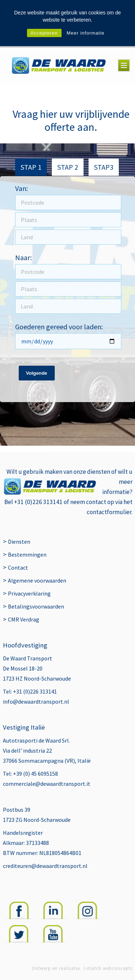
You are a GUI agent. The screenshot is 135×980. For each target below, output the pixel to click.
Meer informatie (85, 33)
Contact (18, 567)
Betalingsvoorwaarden (36, 606)
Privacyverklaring (29, 593)
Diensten (19, 542)
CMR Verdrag (24, 619)
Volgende (37, 373)
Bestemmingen (27, 554)
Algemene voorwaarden (37, 580)
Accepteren (44, 33)
